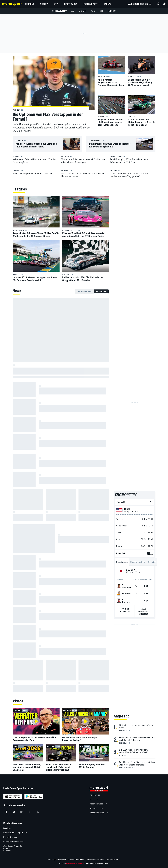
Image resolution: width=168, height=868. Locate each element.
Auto (93, 11)
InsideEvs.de (95, 795)
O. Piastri (127, 593)
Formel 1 (29, 4)
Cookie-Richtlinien (76, 860)
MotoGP (44, 4)
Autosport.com (96, 808)
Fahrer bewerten (125, 610)
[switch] (149, 553)
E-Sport (83, 11)
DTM (56, 4)
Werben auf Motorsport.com (15, 833)
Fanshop (112, 11)
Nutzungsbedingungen (57, 860)
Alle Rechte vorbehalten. (97, 863)
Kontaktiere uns (10, 837)
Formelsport (91, 4)
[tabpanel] (61, 495)
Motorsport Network (76, 863)
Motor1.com (95, 799)
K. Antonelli (127, 586)
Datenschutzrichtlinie (95, 860)
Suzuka (130, 570)
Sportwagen (71, 4)
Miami (127, 509)
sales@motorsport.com (13, 842)
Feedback (7, 828)
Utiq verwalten (112, 860)
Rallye (107, 4)
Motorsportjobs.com (98, 804)
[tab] (85, 291)
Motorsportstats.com (99, 813)
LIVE (72, 11)
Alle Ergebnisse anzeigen (144, 611)
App (102, 11)
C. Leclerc (126, 601)
